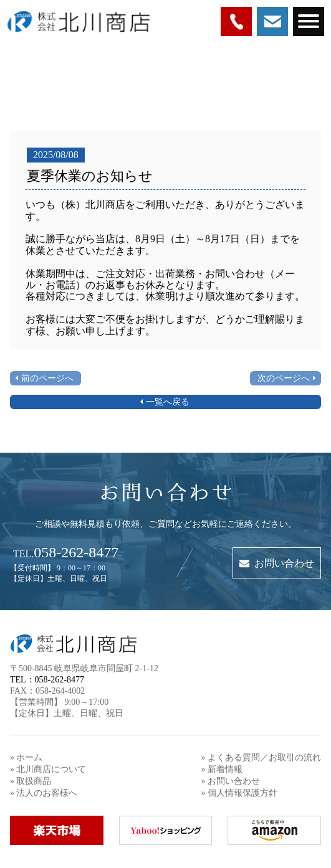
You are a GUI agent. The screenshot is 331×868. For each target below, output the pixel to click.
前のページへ (47, 378)
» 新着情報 (222, 769)
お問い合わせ (277, 563)
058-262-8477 (66, 552)
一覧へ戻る (168, 402)
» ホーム (26, 757)
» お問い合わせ (231, 781)
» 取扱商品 (31, 781)
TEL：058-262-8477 (47, 680)
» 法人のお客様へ (44, 793)
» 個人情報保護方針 (240, 793)
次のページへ (284, 378)
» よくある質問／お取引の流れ (261, 757)
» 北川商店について (48, 769)
